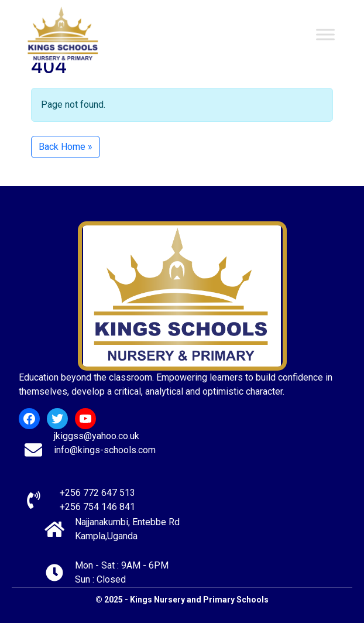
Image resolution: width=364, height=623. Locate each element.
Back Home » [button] (66, 147)
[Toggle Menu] (325, 34)
